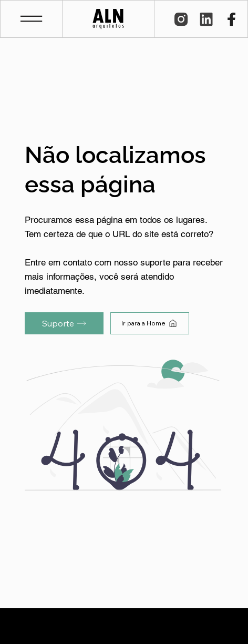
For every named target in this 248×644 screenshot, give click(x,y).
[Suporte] (64, 323)
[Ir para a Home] (150, 323)
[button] (31, 19)
